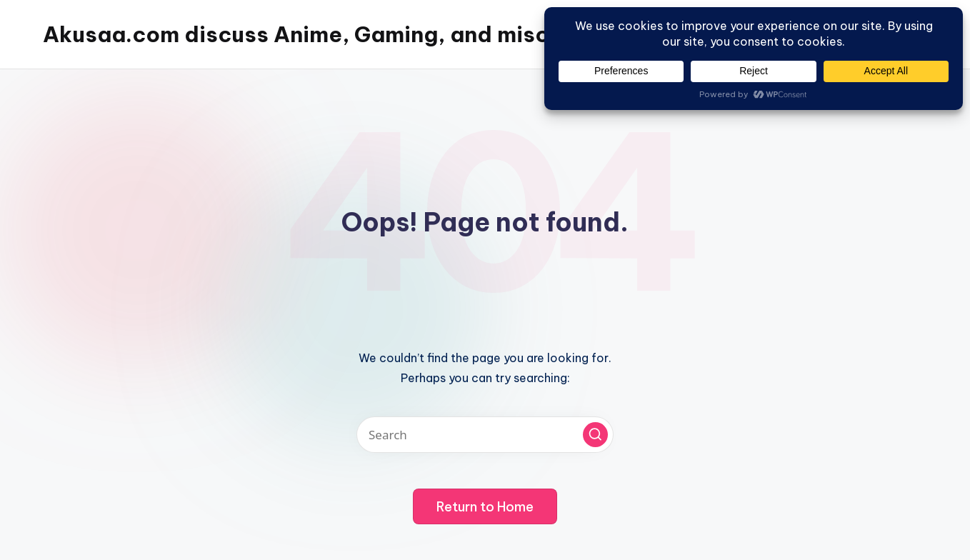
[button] (595, 435)
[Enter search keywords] (485, 435)
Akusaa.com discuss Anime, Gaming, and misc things (332, 34)
